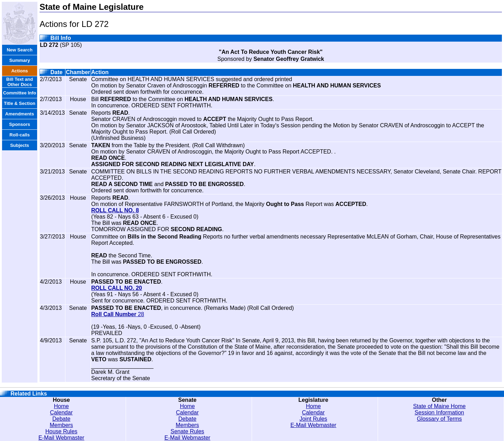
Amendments (20, 114)
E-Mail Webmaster (61, 438)
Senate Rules (187, 431)
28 (118, 314)
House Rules (61, 431)
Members (61, 425)
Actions (20, 71)
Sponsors (20, 124)
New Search (20, 50)
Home (61, 406)
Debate (61, 419)
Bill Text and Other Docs (20, 82)
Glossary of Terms (439, 419)
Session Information (439, 412)
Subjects (20, 145)
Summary (19, 60)
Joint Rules (313, 419)
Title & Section (20, 103)
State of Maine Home (439, 406)
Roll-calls (20, 135)
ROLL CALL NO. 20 (117, 288)
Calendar (61, 412)
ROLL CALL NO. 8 (115, 210)
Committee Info (20, 93)
